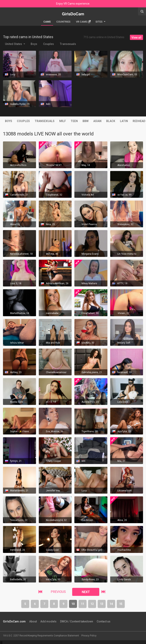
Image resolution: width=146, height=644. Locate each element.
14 (111, 604)
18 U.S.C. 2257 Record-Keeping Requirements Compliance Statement (41, 636)
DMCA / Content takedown (77, 621)
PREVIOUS (58, 592)
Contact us (104, 621)
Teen (74, 121)
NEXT (86, 592)
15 (121, 604)
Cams (47, 22)
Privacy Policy (89, 636)
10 (73, 604)
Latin (124, 121)
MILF (63, 121)
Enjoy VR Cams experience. (73, 4)
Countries (63, 22)
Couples (49, 44)
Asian (97, 121)
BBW (86, 121)
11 (83, 604)
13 (102, 604)
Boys (34, 44)
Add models (48, 621)
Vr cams (83, 22)
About (33, 621)
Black (111, 121)
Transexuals (68, 44)
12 (92, 604)
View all (136, 38)
